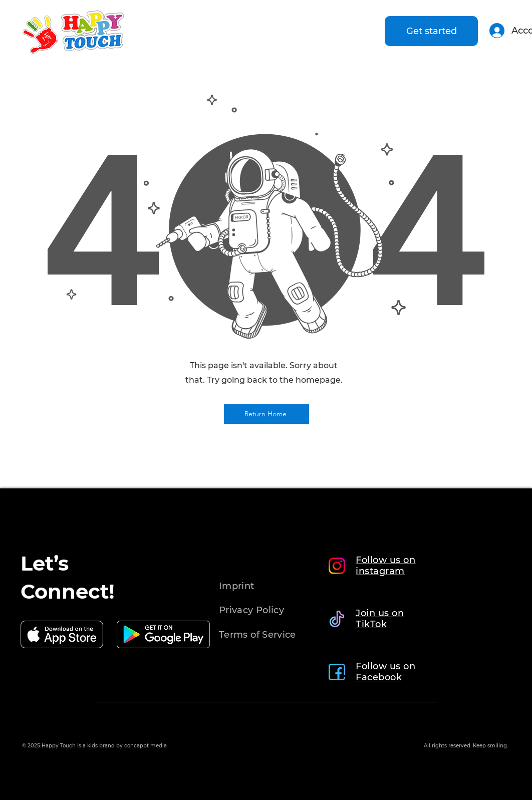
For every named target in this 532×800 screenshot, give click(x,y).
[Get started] (431, 31)
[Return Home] (267, 414)
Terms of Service (257, 635)
